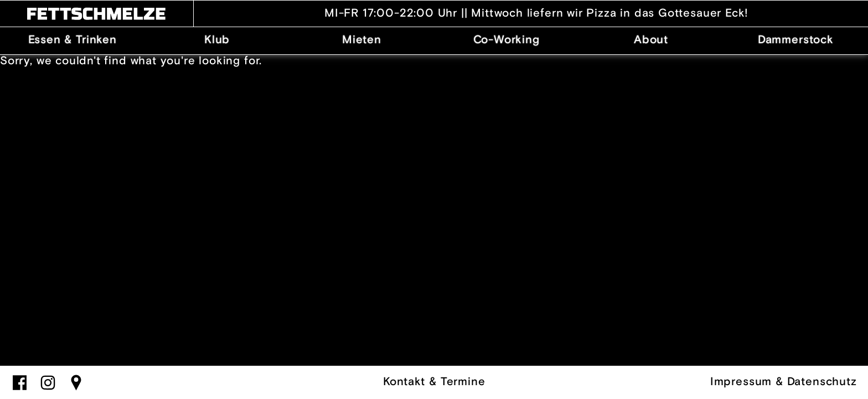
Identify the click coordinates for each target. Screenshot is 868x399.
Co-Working (507, 40)
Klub (217, 40)
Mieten (362, 40)
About (651, 40)
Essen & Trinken (73, 40)
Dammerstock (796, 40)
